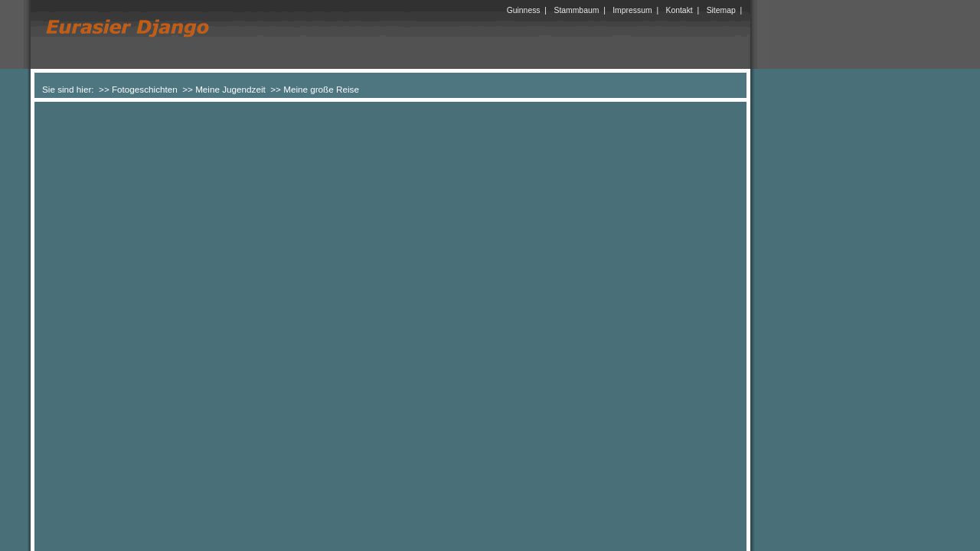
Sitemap (721, 10)
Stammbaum (576, 10)
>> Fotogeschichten (138, 89)
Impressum (632, 10)
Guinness (524, 10)
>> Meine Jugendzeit (224, 89)
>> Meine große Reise (315, 89)
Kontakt (679, 10)
